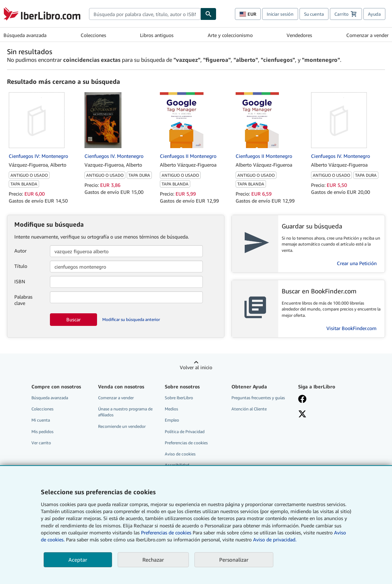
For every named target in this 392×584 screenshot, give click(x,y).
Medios (171, 409)
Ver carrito (41, 443)
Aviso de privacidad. (275, 539)
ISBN (20, 281)
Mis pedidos (42, 432)
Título (21, 266)
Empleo (172, 420)
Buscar (73, 319)
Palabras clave (23, 300)
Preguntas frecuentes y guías (258, 398)
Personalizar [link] (234, 560)
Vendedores (299, 35)
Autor (20, 251)
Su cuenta (314, 14)
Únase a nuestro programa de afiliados (125, 412)
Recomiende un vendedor (122, 426)
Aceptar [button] (78, 560)
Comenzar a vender (367, 35)
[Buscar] (208, 14)
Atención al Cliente (249, 409)
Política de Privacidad (185, 432)
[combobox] (145, 14)
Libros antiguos (157, 35)
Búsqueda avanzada (25, 35)
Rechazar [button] (153, 560)
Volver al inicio (196, 367)
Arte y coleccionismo (230, 35)
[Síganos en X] (327, 415)
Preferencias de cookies (166, 532)
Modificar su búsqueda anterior (131, 319)
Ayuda (374, 14)
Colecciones (93, 35)
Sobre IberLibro (179, 398)
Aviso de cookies (180, 454)
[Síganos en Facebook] (327, 400)
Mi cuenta (41, 420)
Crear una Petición (357, 263)
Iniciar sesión (280, 14)
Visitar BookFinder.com (352, 328)
